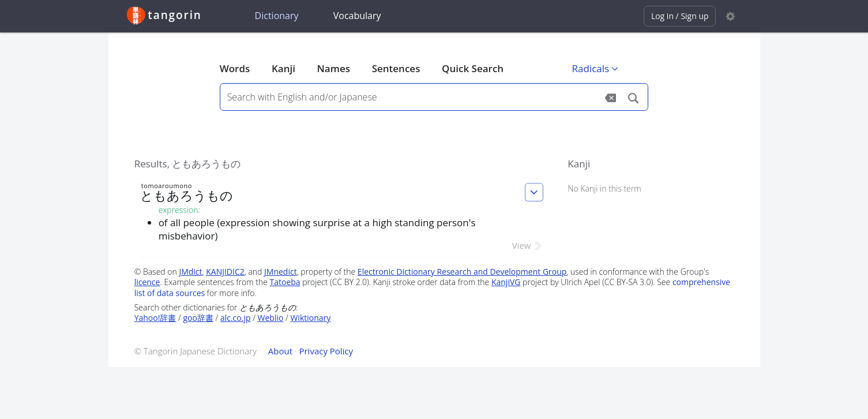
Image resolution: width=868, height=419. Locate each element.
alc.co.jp (236, 318)
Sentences (396, 68)
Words (235, 68)
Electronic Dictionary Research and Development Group (462, 272)
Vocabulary (357, 16)
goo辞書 (198, 318)
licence (147, 282)
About (280, 351)
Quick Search (473, 68)
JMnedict (281, 272)
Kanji (283, 68)
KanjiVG (506, 282)
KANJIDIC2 (225, 272)
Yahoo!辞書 (155, 318)
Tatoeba (285, 282)
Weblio (271, 318)
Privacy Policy (326, 351)
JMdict (190, 272)
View (528, 245)
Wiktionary (310, 318)
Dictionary (277, 16)
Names (334, 68)
